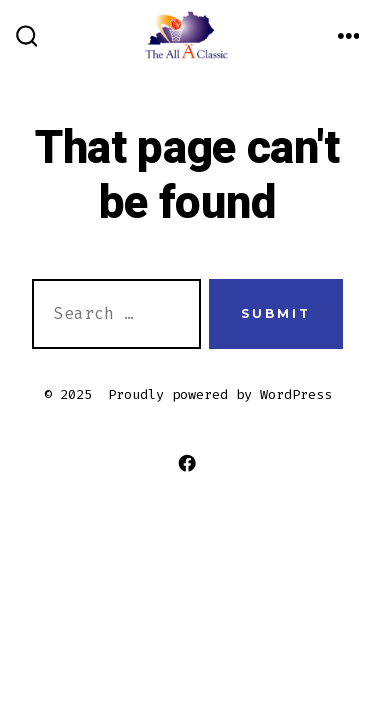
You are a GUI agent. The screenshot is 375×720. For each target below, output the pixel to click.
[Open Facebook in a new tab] (187, 463)
